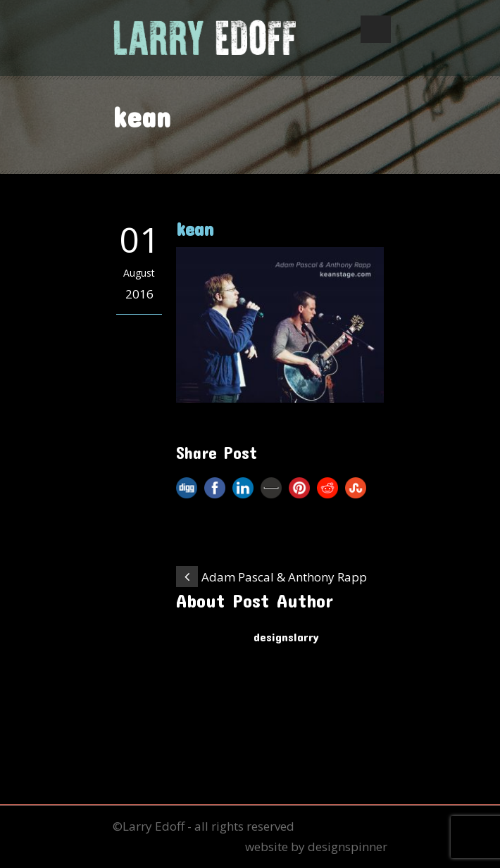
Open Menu (376, 29)
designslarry (286, 636)
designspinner (348, 847)
